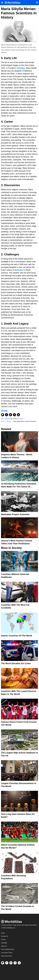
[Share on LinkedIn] (18, 415)
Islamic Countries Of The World (16, 636)
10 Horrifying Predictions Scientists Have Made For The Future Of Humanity (19, 487)
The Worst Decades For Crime (16, 663)
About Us (4, 946)
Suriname (19, 270)
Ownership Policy (6, 956)
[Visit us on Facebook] (7, 963)
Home (3, 933)
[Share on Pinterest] (14, 415)
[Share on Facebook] (7, 415)
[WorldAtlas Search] (37, 3)
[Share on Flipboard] (3, 415)
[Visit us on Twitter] (11, 963)
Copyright (4, 943)
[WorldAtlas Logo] (13, 3)
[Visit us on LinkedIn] (19, 963)
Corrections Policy (7, 953)
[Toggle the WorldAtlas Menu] (2, 3)
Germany (21, 68)
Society (21, 419)
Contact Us (5, 936)
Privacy (3, 939)
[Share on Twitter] (11, 415)
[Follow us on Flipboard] (3, 963)
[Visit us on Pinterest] (15, 963)
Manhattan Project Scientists (15, 514)
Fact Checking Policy (8, 949)
